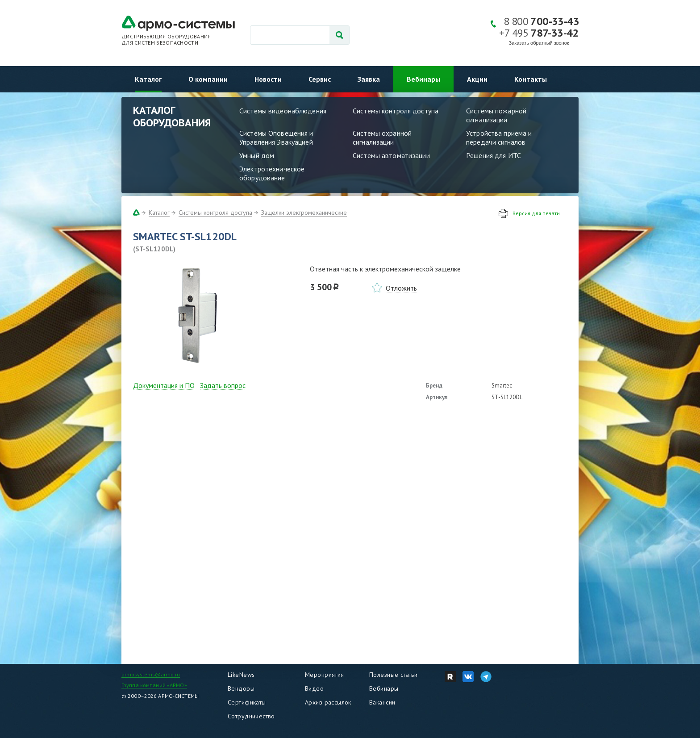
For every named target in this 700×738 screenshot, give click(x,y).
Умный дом (257, 155)
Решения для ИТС (494, 155)
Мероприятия (325, 675)
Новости (268, 79)
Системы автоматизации (391, 155)
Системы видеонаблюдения (283, 111)
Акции (477, 79)
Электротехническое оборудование (272, 173)
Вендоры (241, 688)
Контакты (531, 79)
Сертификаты (247, 702)
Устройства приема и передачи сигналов (499, 138)
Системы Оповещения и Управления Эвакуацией (276, 138)
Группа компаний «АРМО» (154, 685)
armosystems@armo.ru (151, 674)
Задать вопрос (223, 385)
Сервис (320, 79)
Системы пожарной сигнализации (496, 115)
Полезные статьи (393, 675)
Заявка (369, 79)
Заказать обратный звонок (539, 43)
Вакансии (382, 702)
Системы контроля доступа (396, 111)
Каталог (148, 79)
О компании (208, 79)
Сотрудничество (251, 716)
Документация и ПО (164, 385)
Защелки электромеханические (304, 213)
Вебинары (423, 79)
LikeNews (241, 675)
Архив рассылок (328, 702)
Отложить (401, 288)
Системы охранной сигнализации (382, 138)
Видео (314, 688)
